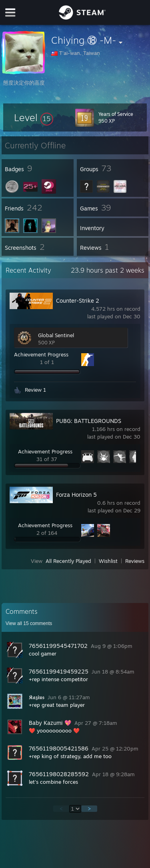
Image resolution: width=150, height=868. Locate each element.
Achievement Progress (41, 354)
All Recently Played (68, 561)
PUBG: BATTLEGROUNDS (89, 421)
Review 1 (35, 390)
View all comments (29, 623)
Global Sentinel (56, 335)
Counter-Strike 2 (78, 300)
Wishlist (108, 561)
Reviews (135, 561)
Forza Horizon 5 (76, 495)
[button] (34, 117)
